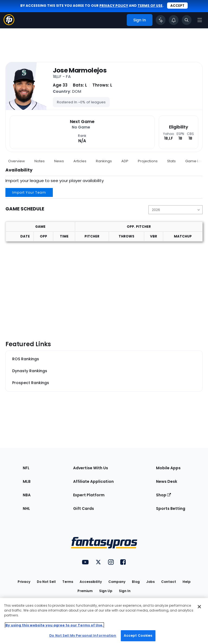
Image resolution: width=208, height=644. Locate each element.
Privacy (24, 582)
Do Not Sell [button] (46, 582)
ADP (125, 161)
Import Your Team (29, 192)
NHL (26, 508)
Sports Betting (171, 508)
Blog (136, 582)
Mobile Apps (168, 468)
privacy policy (114, 6)
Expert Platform (89, 495)
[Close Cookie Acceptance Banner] (199, 607)
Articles (80, 161)
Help (187, 582)
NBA (27, 495)
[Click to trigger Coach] (161, 20)
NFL (26, 468)
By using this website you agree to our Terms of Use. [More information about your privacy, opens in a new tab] (54, 625)
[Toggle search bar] (187, 20)
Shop (163, 495)
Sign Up (106, 591)
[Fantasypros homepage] (9, 24)
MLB (27, 481)
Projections (148, 161)
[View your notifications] (174, 20)
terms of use (150, 6)
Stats (171, 161)
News (59, 161)
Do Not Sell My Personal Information (83, 635)
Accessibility (91, 582)
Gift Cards (84, 508)
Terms (68, 582)
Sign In (125, 591)
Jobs (150, 582)
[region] (104, 621)
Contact (169, 582)
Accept (177, 6)
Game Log (194, 161)
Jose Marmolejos (80, 70)
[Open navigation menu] (200, 20)
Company (117, 582)
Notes (40, 161)
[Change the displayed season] (175, 210)
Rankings (104, 161)
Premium (85, 591)
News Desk (167, 481)
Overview (17, 161)
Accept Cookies (138, 635)
